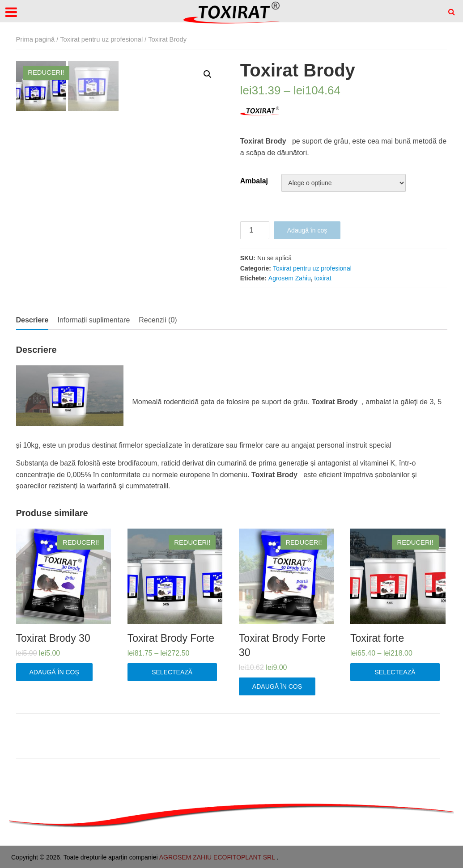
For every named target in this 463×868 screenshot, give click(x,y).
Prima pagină (36, 39)
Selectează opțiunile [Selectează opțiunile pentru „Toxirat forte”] (395, 675)
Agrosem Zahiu (290, 278)
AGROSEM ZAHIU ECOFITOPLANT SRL (218, 857)
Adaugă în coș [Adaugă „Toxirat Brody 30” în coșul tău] (54, 672)
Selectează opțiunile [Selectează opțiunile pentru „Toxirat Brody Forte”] (172, 675)
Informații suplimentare (93, 320)
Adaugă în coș (307, 230)
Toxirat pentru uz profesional (101, 39)
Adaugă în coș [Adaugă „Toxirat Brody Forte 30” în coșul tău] (277, 686)
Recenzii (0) (158, 320)
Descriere (32, 320)
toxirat (323, 278)
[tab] (32, 320)
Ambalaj (254, 181)
